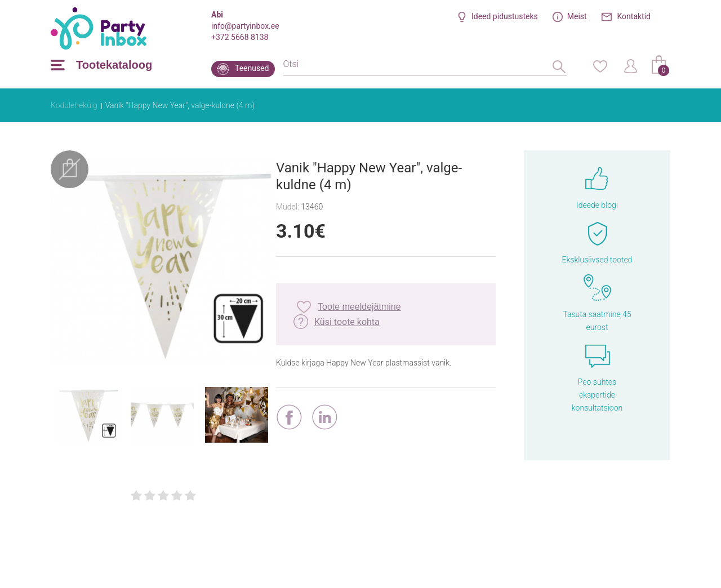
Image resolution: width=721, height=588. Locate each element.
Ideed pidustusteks (505, 16)
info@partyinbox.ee (245, 26)
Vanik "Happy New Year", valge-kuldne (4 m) (180, 105)
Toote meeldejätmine (359, 307)
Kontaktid (634, 16)
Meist (577, 16)
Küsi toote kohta (347, 322)
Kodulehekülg (74, 105)
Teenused (252, 68)
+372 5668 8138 (240, 37)
